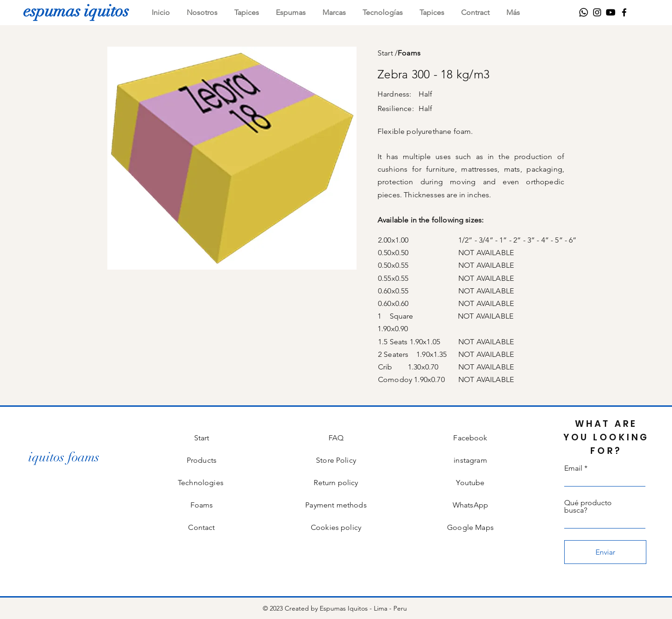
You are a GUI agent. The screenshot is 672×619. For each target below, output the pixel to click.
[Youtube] (611, 12)
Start (385, 53)
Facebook (470, 438)
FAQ (336, 438)
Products (202, 460)
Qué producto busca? (588, 507)
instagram (470, 460)
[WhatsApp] (584, 12)
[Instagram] (597, 12)
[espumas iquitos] (76, 11)
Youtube (470, 483)
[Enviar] (605, 552)
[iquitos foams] (64, 457)
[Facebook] (624, 12)
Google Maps (470, 527)
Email (573, 468)
